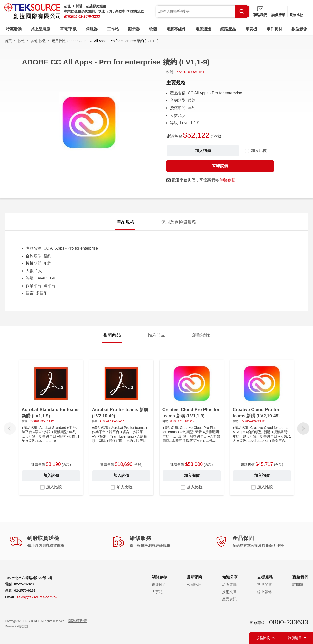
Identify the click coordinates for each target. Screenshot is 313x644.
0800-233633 (289, 622)
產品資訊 (229, 599)
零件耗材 (274, 29)
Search (242, 11)
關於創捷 (159, 577)
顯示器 (134, 29)
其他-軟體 (38, 41)
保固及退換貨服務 (179, 222)
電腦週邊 (203, 29)
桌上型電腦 (41, 29)
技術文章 (229, 592)
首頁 (8, 41)
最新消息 (195, 577)
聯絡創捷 (228, 180)
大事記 (157, 592)
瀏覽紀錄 (201, 335)
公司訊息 (194, 585)
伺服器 (92, 29)
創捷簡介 (159, 585)
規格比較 (296, 15)
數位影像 (299, 29)
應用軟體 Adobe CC (67, 41)
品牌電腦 (229, 585)
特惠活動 (14, 29)
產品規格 (125, 222)
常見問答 (265, 585)
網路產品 (228, 29)
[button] (303, 429)
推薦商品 (156, 335)
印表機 (251, 29)
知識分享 (230, 577)
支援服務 (265, 577)
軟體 (153, 29)
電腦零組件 (176, 29)
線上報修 (265, 592)
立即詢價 (220, 166)
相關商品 (112, 335)
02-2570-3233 (89, 16)
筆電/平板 (68, 29)
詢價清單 (278, 15)
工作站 (113, 29)
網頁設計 (22, 626)
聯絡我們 (260, 15)
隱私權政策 (78, 621)
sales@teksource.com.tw (37, 597)
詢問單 (298, 585)
